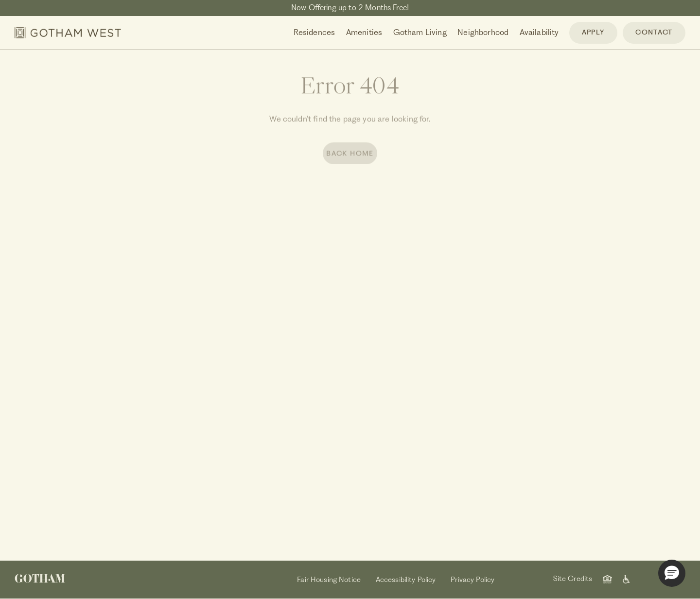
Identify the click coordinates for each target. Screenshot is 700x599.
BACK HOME (350, 155)
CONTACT (654, 32)
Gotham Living (420, 32)
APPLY (593, 32)
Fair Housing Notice (329, 580)
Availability (539, 32)
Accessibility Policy (406, 580)
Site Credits (573, 579)
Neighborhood (483, 32)
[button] (672, 573)
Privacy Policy (472, 580)
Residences (315, 32)
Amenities (364, 32)
